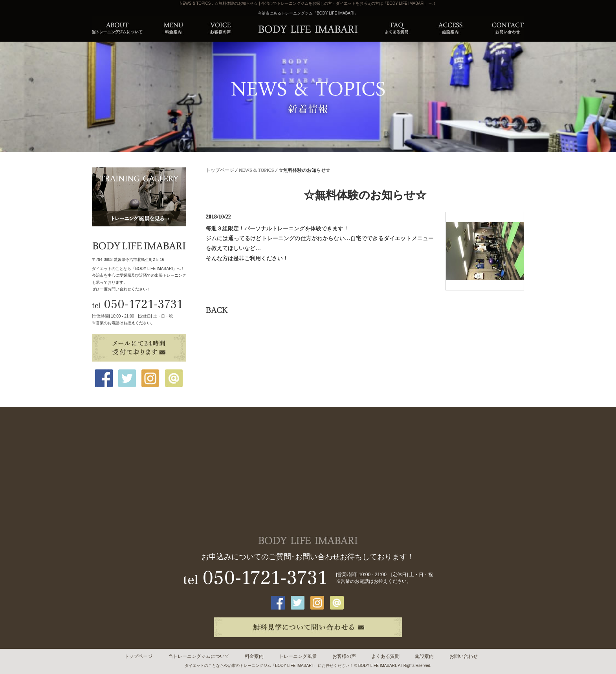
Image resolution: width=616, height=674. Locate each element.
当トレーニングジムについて (199, 656)
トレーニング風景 (298, 656)
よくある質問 (385, 656)
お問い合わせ (464, 656)
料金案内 (254, 656)
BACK (217, 310)
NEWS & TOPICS (256, 170)
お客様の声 (344, 656)
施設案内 (424, 656)
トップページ (220, 170)
